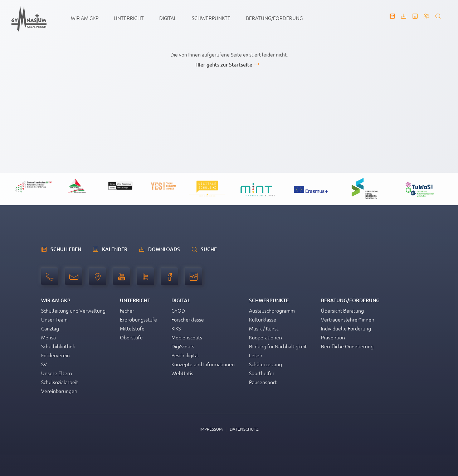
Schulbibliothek (58, 346)
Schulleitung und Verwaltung (73, 310)
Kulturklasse (263, 319)
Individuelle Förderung (346, 328)
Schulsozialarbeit (60, 382)
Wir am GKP (85, 18)
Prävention (333, 337)
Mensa (48, 337)
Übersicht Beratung (342, 310)
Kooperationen (265, 337)
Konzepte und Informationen (203, 364)
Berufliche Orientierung (347, 346)
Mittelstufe (132, 328)
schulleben (66, 249)
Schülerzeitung (265, 364)
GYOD (178, 310)
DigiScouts (183, 346)
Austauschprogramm (272, 310)
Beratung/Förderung (274, 18)
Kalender (115, 249)
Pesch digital (185, 355)
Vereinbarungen (59, 391)
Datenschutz (244, 429)
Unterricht (129, 18)
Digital (168, 18)
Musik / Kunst (264, 328)
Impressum (211, 429)
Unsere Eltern (57, 373)
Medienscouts (187, 337)
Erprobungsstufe (138, 319)
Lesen (256, 355)
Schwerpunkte (211, 18)
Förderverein (55, 355)
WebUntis (182, 373)
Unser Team (54, 319)
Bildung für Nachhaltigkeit (278, 346)
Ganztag (50, 328)
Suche (209, 249)
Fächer (127, 310)
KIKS (176, 328)
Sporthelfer (262, 373)
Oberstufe (131, 337)
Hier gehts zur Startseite (224, 65)
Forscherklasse (188, 319)
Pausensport (263, 382)
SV (44, 364)
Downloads (164, 249)
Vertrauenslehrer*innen (348, 319)
